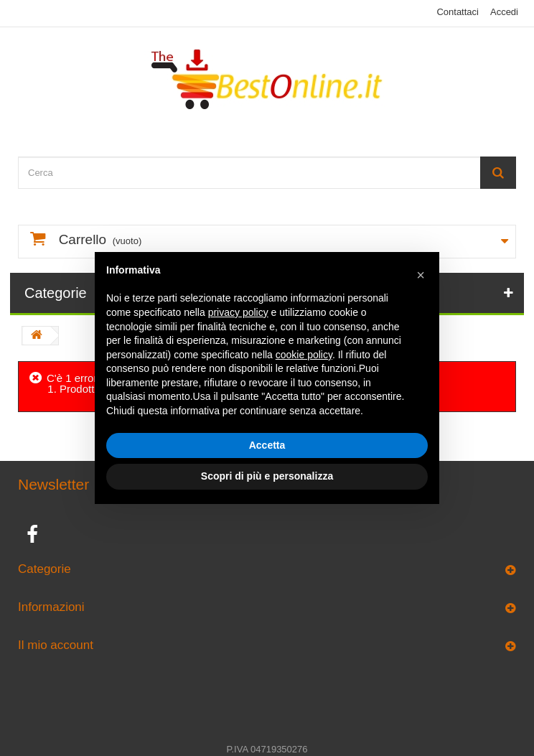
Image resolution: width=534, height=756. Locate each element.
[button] (421, 275)
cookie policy (304, 355)
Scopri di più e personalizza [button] (267, 476)
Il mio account (56, 645)
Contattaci (458, 12)
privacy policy (238, 312)
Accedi (504, 12)
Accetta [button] (267, 445)
